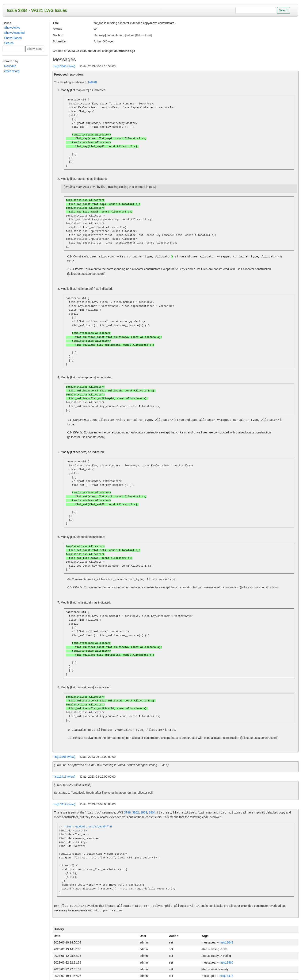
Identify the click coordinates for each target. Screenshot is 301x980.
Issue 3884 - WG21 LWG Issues (37, 10)
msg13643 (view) (64, 66)
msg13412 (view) (64, 795)
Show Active (12, 28)
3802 (136, 803)
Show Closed (13, 38)
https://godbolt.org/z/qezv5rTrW (88, 818)
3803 (144, 803)
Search (9, 43)
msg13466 (226, 953)
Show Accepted (14, 33)
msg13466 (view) (64, 747)
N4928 (93, 82)
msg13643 (226, 933)
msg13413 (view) (64, 767)
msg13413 (226, 966)
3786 (127, 803)
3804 (152, 803)
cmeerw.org (12, 71)
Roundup (10, 66)
